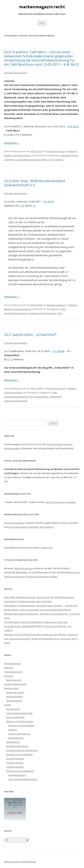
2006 (55, 393)
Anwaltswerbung (17, 775)
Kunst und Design (15, 717)
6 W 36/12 (73, 126)
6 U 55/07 (49, 202)
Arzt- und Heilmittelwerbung (23, 779)
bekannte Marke (69, 155)
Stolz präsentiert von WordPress (20, 862)
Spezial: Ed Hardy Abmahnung (22, 750)
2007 (63, 309)
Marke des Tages (15, 692)
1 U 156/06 (58, 351)
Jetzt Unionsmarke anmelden (61, 502)
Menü (42, 23)
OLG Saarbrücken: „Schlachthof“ (30, 335)
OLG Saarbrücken (39, 397)
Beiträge (9, 668)
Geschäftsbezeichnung (29, 160)
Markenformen (16, 738)
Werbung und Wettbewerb (20, 771)
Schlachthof (56, 397)
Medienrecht (13, 742)
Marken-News (11, 688)
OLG (60, 313)
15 (22, 206)
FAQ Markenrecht (13, 672)
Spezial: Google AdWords (19, 754)
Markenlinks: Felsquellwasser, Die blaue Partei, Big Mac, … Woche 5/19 (41, 606)
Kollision (73, 151)
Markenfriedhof (15, 697)
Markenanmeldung (14, 523)
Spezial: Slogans (15, 763)
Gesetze (9, 676)
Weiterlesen (12, 143)
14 (7, 135)
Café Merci (10, 160)
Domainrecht (13, 709)
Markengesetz (14, 680)
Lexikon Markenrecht (15, 684)
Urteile (8, 705)
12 (34, 206)
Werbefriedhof (14, 701)
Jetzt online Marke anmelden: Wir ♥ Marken (31, 527)
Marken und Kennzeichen (18, 155)
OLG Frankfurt (56, 160)
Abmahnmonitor (13, 663)
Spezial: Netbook (15, 759)
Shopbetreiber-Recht (17, 746)
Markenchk (47, 548)
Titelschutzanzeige (24, 568)
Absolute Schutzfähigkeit (21, 725)
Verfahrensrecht (15, 767)
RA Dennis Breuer (56, 151)
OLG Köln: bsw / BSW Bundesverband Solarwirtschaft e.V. (34, 183)
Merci (45, 160)
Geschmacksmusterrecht (19, 713)
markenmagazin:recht (42, 7)
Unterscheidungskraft (16, 401)
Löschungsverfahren (19, 734)
